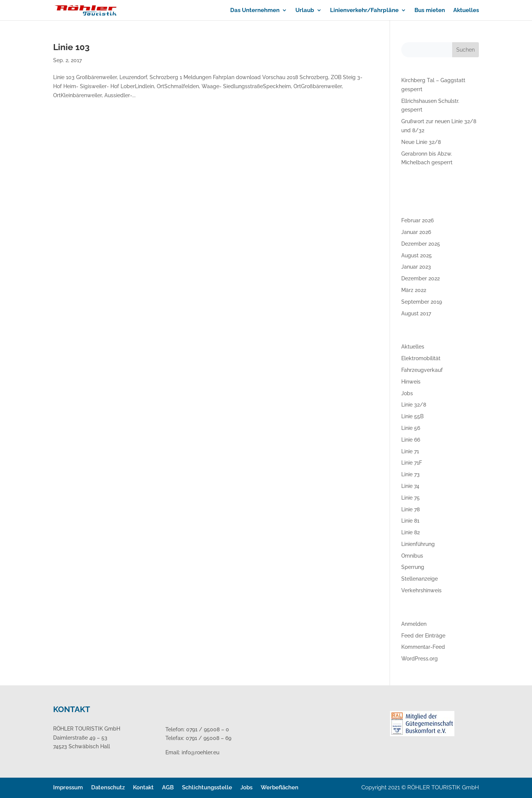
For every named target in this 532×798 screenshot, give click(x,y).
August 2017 (416, 313)
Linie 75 (410, 498)
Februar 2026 (417, 220)
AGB (168, 787)
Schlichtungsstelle (207, 787)
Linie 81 (410, 521)
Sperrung (413, 567)
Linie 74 (410, 486)
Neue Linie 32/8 (421, 142)
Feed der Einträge (423, 636)
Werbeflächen (280, 787)
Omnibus (412, 556)
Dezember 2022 (420, 278)
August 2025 (417, 255)
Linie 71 (410, 451)
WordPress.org (420, 659)
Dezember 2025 (421, 244)
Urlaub (305, 11)
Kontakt (143, 787)
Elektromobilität (421, 358)
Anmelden (414, 624)
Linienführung (418, 544)
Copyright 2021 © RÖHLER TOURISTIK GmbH (420, 787)
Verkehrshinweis (421, 590)
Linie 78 (410, 509)
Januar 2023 (416, 267)
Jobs (407, 393)
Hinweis (411, 382)
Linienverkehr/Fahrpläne (364, 11)
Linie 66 (411, 440)
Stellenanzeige (420, 579)
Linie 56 (411, 428)
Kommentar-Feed (423, 647)
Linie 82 (410, 532)
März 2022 (414, 290)
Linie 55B (412, 416)
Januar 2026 (416, 232)
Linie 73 (410, 474)
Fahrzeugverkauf (422, 370)
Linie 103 (71, 47)
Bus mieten (430, 11)
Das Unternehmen (255, 11)
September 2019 (422, 302)
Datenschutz (108, 787)
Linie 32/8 (414, 405)
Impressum (68, 787)
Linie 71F (412, 463)
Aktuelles (466, 11)
